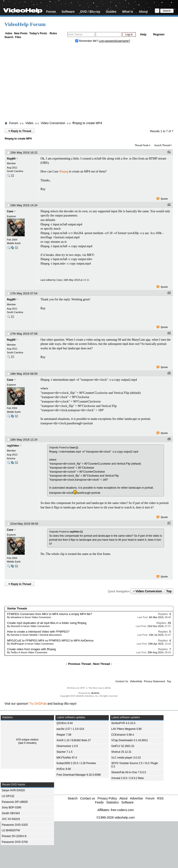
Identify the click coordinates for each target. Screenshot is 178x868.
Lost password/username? (114, 41)
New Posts (21, 33)
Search (9, 37)
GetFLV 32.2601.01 (123, 746)
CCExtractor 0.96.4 (123, 735)
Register (159, 34)
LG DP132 (8, 796)
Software (68, 11)
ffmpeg (64, 171)
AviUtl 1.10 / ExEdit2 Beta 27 (74, 740)
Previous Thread (79, 664)
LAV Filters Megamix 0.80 (126, 729)
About (143, 11)
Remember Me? (87, 41)
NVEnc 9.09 (64, 769)
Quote (162, 199)
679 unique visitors (27, 740)
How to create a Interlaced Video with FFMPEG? (38, 632)
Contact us (88, 798)
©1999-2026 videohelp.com (116, 817)
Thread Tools (142, 145)
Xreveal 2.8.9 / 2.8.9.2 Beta (127, 778)
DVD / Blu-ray (90, 11)
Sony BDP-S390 (11, 807)
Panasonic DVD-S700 (15, 842)
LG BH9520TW (11, 830)
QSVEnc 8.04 (65, 723)
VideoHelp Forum (25, 24)
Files (18, 37)
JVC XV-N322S (11, 819)
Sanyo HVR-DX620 (13, 790)
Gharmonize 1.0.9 (67, 746)
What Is (128, 11)
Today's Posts (38, 33)
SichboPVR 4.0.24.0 (123, 723)
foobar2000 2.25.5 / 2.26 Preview (76, 763)
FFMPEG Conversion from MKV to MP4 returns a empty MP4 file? (50, 614)
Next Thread (102, 664)
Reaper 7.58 (64, 735)
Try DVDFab (38, 704)
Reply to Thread (20, 131)
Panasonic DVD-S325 (15, 825)
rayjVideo (13, 446)
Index (9, 33)
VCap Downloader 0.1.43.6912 (129, 740)
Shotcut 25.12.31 (121, 752)
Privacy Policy (107, 798)
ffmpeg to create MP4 (87, 123)
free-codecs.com (122, 810)
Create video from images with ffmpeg (31, 649)
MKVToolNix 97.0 (67, 758)
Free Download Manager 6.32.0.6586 (79, 775)
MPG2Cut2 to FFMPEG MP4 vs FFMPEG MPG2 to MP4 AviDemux (50, 640)
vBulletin (95, 693)
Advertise (136, 798)
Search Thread (162, 145)
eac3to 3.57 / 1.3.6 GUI (70, 729)
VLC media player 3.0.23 (126, 758)
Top (169, 591)
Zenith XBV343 (11, 813)
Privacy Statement (155, 681)
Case (10, 211)
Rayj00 (11, 159)
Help (143, 34)
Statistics (112, 802)
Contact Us (122, 681)
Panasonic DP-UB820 (15, 802)
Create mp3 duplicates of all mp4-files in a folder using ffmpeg (47, 623)
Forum (51, 11)
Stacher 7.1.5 (64, 752)
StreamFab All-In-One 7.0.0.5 (129, 772)
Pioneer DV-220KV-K (14, 836)
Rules (53, 33)
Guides (111, 11)
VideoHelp (136, 681)
